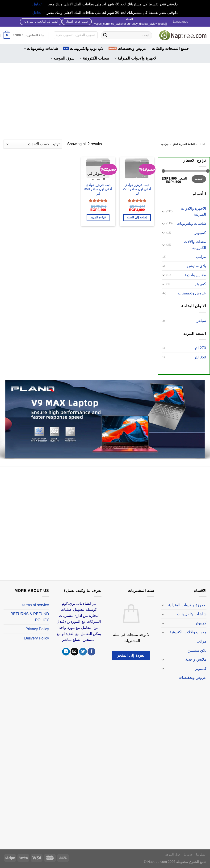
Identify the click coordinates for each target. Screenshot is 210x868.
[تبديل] (164, 211)
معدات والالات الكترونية (195, 245)
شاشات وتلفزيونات (41, 49)
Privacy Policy (37, 629)
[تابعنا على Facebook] (91, 652)
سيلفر (201, 321)
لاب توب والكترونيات (87, 49)
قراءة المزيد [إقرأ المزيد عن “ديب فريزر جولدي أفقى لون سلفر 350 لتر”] (98, 217)
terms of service (36, 605)
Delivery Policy (37, 638)
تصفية (199, 179)
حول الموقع (173, 855)
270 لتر (200, 348)
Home (202, 144)
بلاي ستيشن (197, 266)
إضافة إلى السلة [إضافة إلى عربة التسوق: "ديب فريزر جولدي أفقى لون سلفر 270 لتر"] (137, 217)
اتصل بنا (201, 855)
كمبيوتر (200, 233)
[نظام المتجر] (33, 144)
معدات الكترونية (94, 58)
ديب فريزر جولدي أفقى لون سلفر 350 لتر (98, 189)
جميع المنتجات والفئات (170, 49)
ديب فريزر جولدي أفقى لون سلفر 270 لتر (137, 189)
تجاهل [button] (37, 4)
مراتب (201, 257)
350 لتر (200, 357)
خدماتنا (188, 855)
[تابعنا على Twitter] (83, 652)
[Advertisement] (105, 98)
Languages (180, 22)
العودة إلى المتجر (131, 655)
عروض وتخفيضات (132, 49)
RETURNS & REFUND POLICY (30, 617)
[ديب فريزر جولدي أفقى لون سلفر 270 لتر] (137, 168)
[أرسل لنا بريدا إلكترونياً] (74, 652)
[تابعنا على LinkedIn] (66, 652)
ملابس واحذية (195, 275)
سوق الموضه (62, 58)
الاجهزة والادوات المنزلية (136, 58)
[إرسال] (105, 35)
